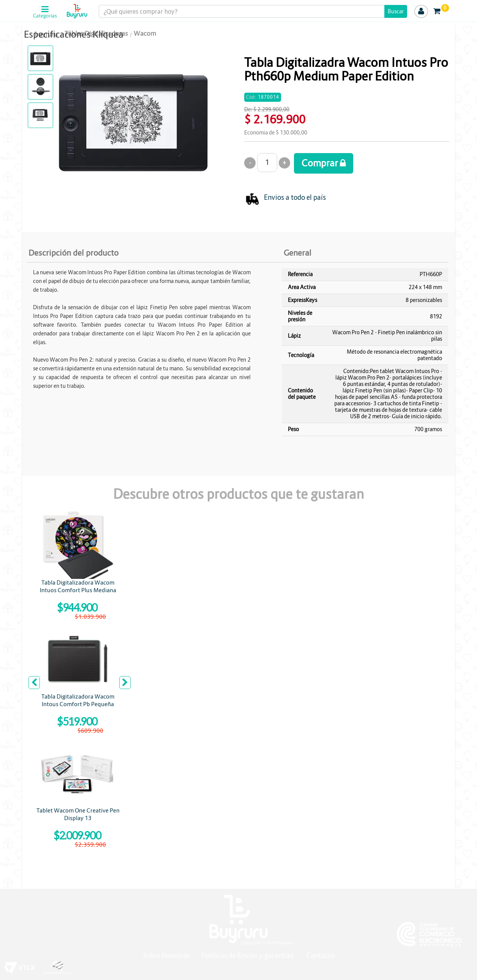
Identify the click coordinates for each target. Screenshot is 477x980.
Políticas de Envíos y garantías (248, 955)
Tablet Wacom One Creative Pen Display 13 (78, 814)
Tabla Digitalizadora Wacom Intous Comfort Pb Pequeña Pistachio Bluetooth (78, 704)
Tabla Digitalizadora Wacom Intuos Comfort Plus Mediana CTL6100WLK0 (78, 590)
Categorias (45, 16)
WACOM (259, 45)
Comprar (324, 163)
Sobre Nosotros (166, 955)
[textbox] (253, 11)
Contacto (321, 955)
